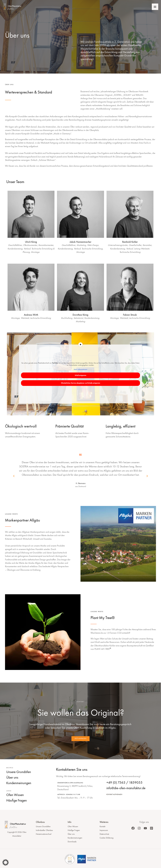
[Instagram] (139, 828)
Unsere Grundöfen (43, 826)
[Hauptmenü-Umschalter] (155, 7)
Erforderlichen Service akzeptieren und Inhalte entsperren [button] (81, 383)
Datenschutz (104, 834)
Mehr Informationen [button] (80, 369)
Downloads (72, 842)
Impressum (104, 830)
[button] (14, 476)
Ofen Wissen (73, 826)
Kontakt (102, 826)
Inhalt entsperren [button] (81, 375)
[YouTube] (145, 828)
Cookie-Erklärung (106, 838)
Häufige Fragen (74, 830)
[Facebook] (133, 828)
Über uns (71, 834)
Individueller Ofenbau (44, 830)
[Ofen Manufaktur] (15, 7)
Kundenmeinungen (75, 838)
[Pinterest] (152, 828)
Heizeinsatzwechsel (44, 834)
